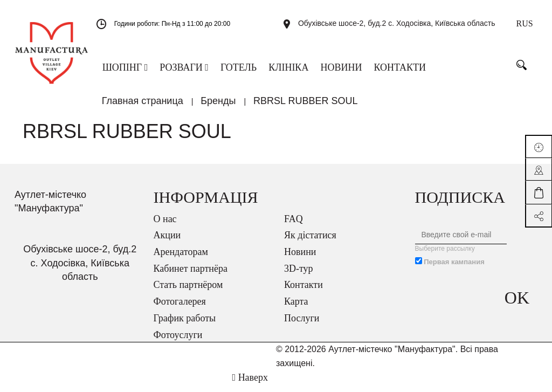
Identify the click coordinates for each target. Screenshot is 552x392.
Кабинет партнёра (191, 276)
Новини (300, 259)
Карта (296, 308)
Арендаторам (181, 259)
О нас (165, 226)
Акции (167, 242)
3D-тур (299, 276)
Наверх (250, 384)
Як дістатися (310, 242)
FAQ (294, 226)
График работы (185, 325)
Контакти (303, 292)
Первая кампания (454, 269)
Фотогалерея (180, 308)
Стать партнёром (188, 292)
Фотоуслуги (178, 342)
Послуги (302, 325)
